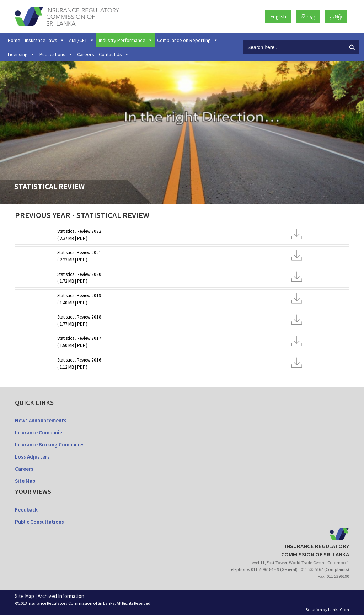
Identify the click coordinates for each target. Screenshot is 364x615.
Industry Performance (126, 40)
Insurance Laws (45, 40)
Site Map (25, 481)
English (278, 17)
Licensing (21, 54)
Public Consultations (39, 522)
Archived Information (61, 596)
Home (14, 40)
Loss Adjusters (32, 457)
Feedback (26, 510)
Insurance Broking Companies (50, 445)
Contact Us (114, 54)
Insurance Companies (40, 432)
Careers (86, 54)
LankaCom (339, 609)
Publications (56, 54)
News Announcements (41, 420)
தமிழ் (336, 17)
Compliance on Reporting (188, 40)
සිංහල (308, 17)
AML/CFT (82, 40)
